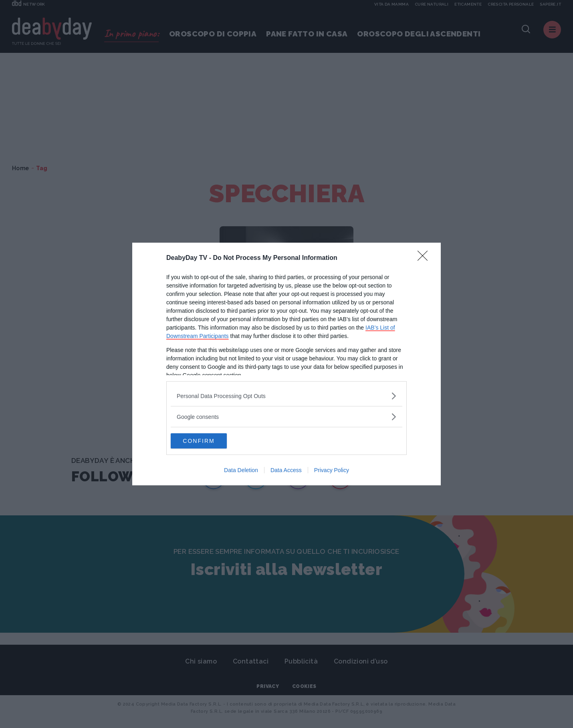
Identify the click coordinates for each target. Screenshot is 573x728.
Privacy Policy (332, 471)
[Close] (425, 258)
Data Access (286, 471)
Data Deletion (241, 471)
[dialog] (286, 364)
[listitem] (286, 395)
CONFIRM (209, 441)
